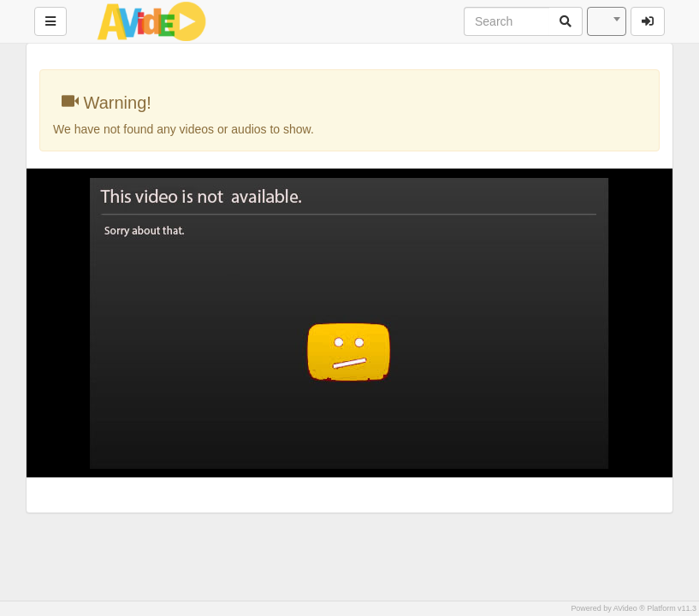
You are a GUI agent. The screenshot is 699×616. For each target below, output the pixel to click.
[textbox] (607, 21)
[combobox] (607, 21)
